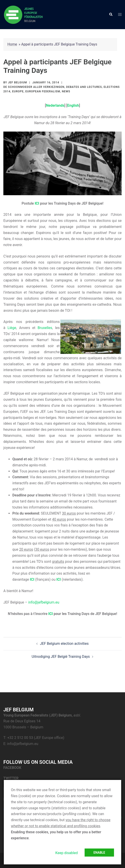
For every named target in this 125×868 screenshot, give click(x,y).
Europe (18, 91)
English (73, 105)
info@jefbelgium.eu (44, 602)
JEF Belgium (18, 82)
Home (12, 44)
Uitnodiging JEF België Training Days (61, 657)
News (66, 91)
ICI (32, 579)
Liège (12, 328)
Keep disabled (67, 853)
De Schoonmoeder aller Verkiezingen (34, 87)
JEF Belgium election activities (64, 644)
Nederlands (55, 105)
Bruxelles (45, 328)
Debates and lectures (84, 87)
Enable (99, 853)
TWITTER (11, 778)
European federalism (43, 91)
